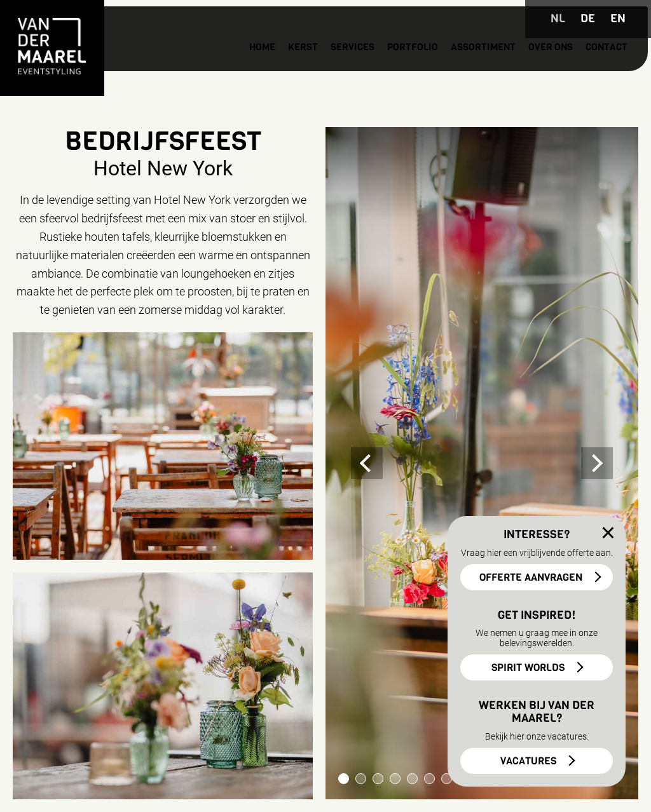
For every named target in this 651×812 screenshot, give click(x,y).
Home (179, 70)
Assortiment (433, 70)
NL (558, 18)
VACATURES (528, 761)
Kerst (226, 70)
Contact (575, 70)
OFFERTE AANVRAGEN (531, 577)
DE (588, 18)
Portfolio (351, 70)
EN (618, 18)
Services (282, 70)
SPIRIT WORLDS (528, 667)
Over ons (511, 70)
